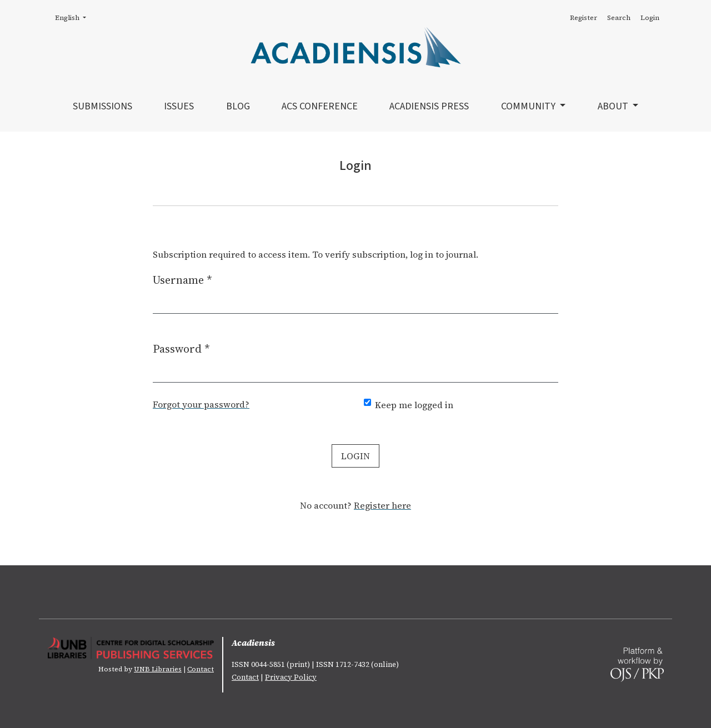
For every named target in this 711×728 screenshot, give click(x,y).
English (74, 17)
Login (650, 18)
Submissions (102, 106)
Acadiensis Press (429, 106)
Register (584, 18)
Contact (201, 669)
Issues (179, 106)
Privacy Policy (291, 677)
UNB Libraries (158, 669)
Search (619, 18)
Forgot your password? (201, 404)
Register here (382, 505)
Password (181, 348)
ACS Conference (320, 106)
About (614, 106)
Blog (238, 106)
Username (182, 280)
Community (529, 106)
